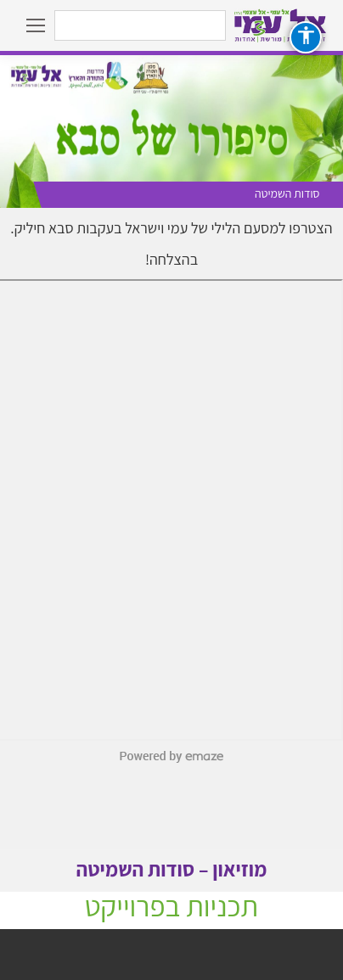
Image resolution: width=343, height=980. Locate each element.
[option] (171, 132)
